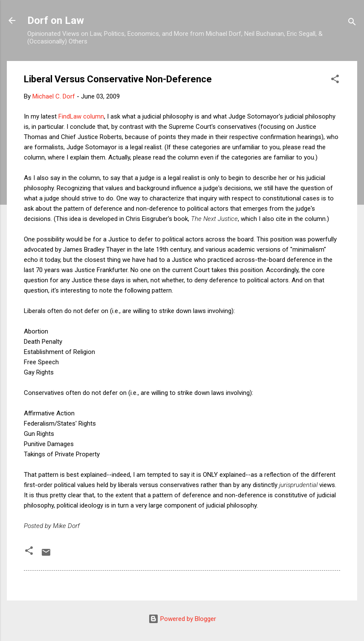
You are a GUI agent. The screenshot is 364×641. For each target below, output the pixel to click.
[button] (335, 80)
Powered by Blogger (182, 619)
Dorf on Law (56, 20)
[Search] (352, 23)
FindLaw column (81, 116)
